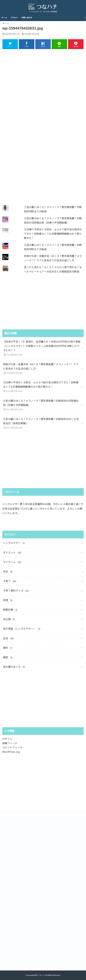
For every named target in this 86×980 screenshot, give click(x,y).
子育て (10, 581)
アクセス (14, 18)
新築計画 (11, 610)
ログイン (7, 739)
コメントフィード (12, 747)
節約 (8, 648)
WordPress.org (11, 752)
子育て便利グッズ (16, 591)
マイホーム (12, 562)
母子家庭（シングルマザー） (22, 629)
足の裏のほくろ (14, 667)
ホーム (4, 18)
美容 (8, 657)
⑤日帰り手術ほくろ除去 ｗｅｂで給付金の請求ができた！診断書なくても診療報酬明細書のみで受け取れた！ (53, 234)
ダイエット (12, 553)
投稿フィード (10, 743)
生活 (9, 638)
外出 (8, 572)
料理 (8, 600)
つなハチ (42, 975)
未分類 (9, 619)
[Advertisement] (43, 125)
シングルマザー (14, 543)
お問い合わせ (27, 18)
